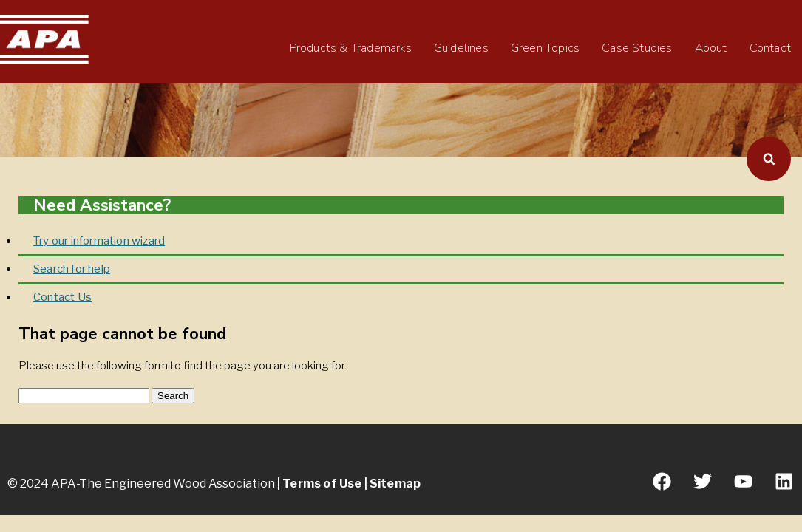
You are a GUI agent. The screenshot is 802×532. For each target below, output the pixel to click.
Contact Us (62, 297)
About (711, 48)
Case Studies (637, 48)
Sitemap (395, 484)
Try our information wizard (99, 241)
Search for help (72, 269)
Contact (770, 48)
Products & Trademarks (351, 48)
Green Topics (545, 48)
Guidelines (461, 48)
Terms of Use (322, 484)
